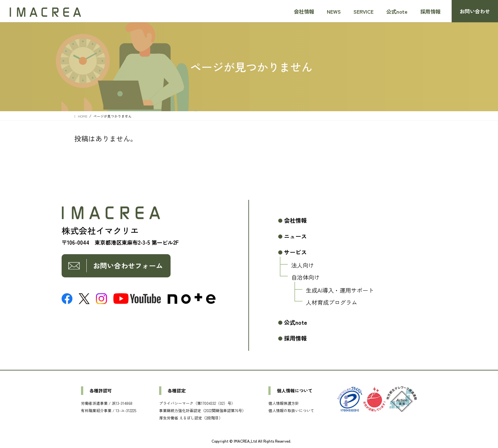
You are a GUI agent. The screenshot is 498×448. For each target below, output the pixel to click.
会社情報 (304, 11)
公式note (397, 11)
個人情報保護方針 (284, 403)
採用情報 (430, 11)
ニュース (295, 236)
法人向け (303, 265)
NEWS (334, 11)
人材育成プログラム (332, 302)
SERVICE (363, 11)
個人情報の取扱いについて (291, 410)
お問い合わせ (475, 11)
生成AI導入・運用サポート (340, 290)
